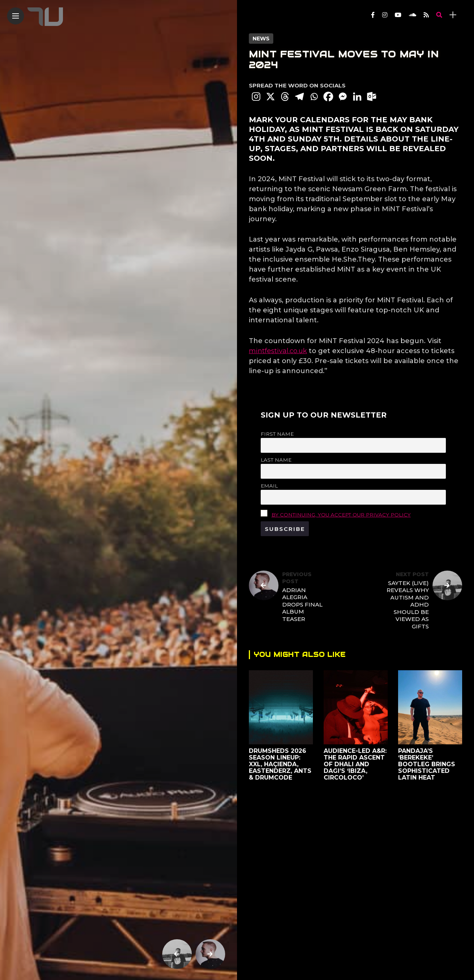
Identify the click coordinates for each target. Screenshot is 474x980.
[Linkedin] (357, 97)
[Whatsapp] (314, 97)
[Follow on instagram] (385, 15)
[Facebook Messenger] (343, 97)
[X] (271, 97)
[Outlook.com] (372, 97)
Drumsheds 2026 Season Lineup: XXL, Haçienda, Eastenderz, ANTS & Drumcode (280, 764)
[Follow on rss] (426, 15)
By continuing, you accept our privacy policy (341, 515)
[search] (439, 15)
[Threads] (285, 97)
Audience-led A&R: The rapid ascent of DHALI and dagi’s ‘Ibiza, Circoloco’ (355, 764)
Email (269, 486)
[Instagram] (256, 97)
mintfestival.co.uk (278, 351)
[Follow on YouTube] (398, 15)
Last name (276, 460)
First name (277, 434)
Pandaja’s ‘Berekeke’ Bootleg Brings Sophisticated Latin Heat (427, 764)
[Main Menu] (16, 16)
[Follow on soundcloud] (413, 15)
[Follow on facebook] (373, 15)
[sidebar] (453, 15)
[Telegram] (299, 97)
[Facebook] (328, 97)
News (261, 39)
